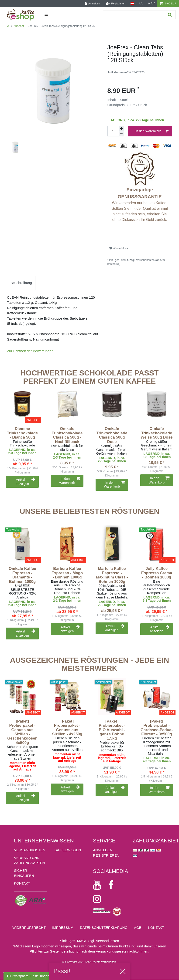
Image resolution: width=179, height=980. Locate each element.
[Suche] (141, 4)
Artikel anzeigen (26, 482)
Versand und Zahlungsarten (29, 860)
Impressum (63, 928)
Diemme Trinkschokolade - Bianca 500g (22, 433)
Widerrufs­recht (29, 928)
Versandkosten (30, 850)
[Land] (132, 4)
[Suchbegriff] (133, 15)
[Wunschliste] (151, 4)
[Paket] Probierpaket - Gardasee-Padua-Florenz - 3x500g (157, 728)
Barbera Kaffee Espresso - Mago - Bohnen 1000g (67, 573)
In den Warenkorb (152, 131)
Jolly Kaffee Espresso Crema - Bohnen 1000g (157, 573)
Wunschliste (119, 248)
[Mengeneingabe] (113, 131)
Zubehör (19, 26)
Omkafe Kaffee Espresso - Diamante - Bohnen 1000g (22, 575)
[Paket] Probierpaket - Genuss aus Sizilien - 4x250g (67, 728)
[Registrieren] (115, 4)
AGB (138, 928)
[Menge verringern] (121, 134)
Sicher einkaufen (24, 873)
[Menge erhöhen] (121, 129)
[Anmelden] (92, 4)
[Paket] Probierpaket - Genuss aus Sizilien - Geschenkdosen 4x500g (22, 732)
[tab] (21, 283)
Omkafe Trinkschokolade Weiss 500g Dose (157, 433)
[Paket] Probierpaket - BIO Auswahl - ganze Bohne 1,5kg (112, 730)
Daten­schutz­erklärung (104, 928)
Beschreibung (21, 283)
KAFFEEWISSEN (67, 850)
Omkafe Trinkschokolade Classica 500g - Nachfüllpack (67, 435)
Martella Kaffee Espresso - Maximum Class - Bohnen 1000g (112, 575)
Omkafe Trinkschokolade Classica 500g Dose (112, 435)
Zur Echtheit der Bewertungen (30, 351)
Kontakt (22, 883)
